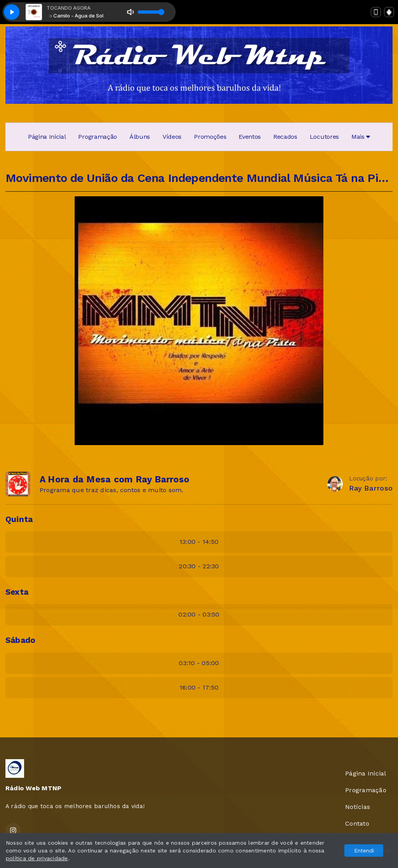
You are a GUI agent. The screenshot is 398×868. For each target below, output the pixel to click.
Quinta (19, 519)
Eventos (250, 137)
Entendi (364, 851)
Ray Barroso (371, 488)
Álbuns (140, 137)
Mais (361, 137)
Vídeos (172, 137)
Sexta (17, 592)
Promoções (210, 137)
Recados (285, 137)
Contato (357, 823)
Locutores (324, 137)
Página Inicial (47, 137)
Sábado (20, 640)
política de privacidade (37, 858)
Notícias (358, 807)
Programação (97, 137)
